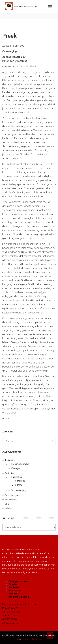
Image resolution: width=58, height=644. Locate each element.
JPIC (7, 504)
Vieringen (16, 468)
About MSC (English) (19, 597)
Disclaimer (14, 587)
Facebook (14, 594)
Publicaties (16, 477)
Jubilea (9, 508)
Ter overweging (19, 490)
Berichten (10, 473)
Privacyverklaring (18, 581)
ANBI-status (15, 591)
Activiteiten (11, 460)
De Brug (21, 481)
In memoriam (12, 500)
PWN (20, 485)
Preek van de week (20, 464)
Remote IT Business (32, 639)
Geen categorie (12, 495)
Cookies (13, 584)
